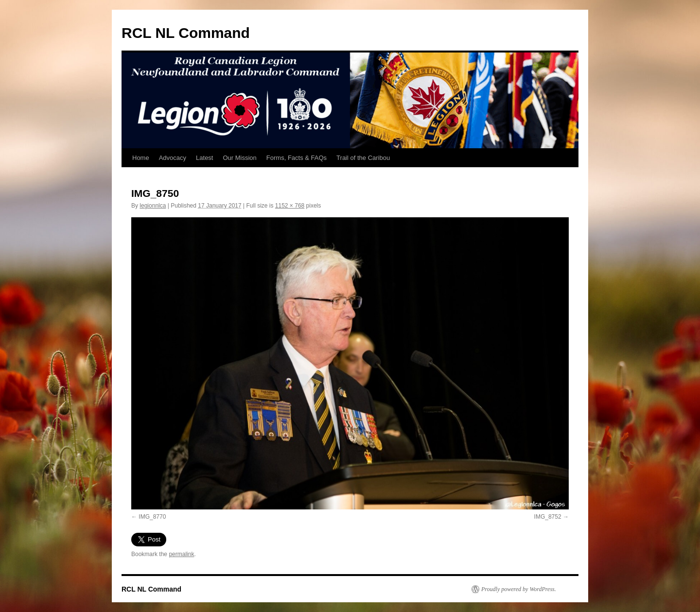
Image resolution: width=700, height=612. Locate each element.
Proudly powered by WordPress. (519, 589)
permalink (181, 554)
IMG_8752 (548, 517)
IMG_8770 (152, 517)
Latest (204, 158)
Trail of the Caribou (363, 158)
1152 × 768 (290, 206)
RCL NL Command (186, 33)
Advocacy (173, 158)
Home (141, 158)
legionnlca (153, 206)
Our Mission (239, 158)
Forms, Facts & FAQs (297, 158)
